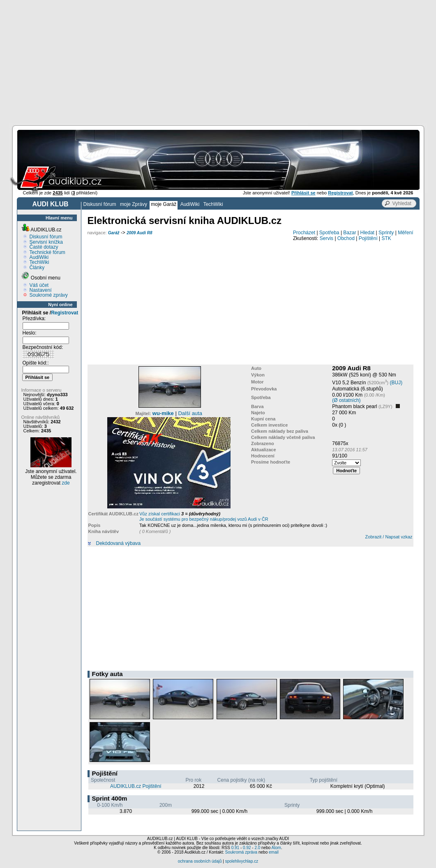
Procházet (304, 233)
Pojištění (368, 238)
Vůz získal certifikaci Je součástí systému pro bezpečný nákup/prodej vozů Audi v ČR (204, 516)
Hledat (368, 233)
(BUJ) (396, 383)
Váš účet (39, 285)
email (274, 852)
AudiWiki (190, 204)
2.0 (257, 848)
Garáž (114, 233)
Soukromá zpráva (241, 852)
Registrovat (65, 313)
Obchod (346, 238)
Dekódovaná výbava (119, 544)
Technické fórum (47, 252)
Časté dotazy (44, 247)
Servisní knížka (46, 242)
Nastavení (41, 290)
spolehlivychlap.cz (242, 861)
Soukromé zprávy (49, 295)
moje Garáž (164, 204)
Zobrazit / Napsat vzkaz (389, 537)
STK (386, 238)
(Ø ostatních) (346, 400)
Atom (276, 848)
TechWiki (213, 204)
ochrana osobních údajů (200, 861)
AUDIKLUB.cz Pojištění (136, 786)
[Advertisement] (218, 62)
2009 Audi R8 (139, 233)
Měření (405, 233)
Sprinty (386, 233)
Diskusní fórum (100, 204)
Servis (326, 238)
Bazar (349, 233)
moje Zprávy (134, 204)
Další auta (190, 413)
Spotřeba (329, 233)
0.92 (247, 848)
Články (37, 268)
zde (66, 483)
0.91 (235, 848)
